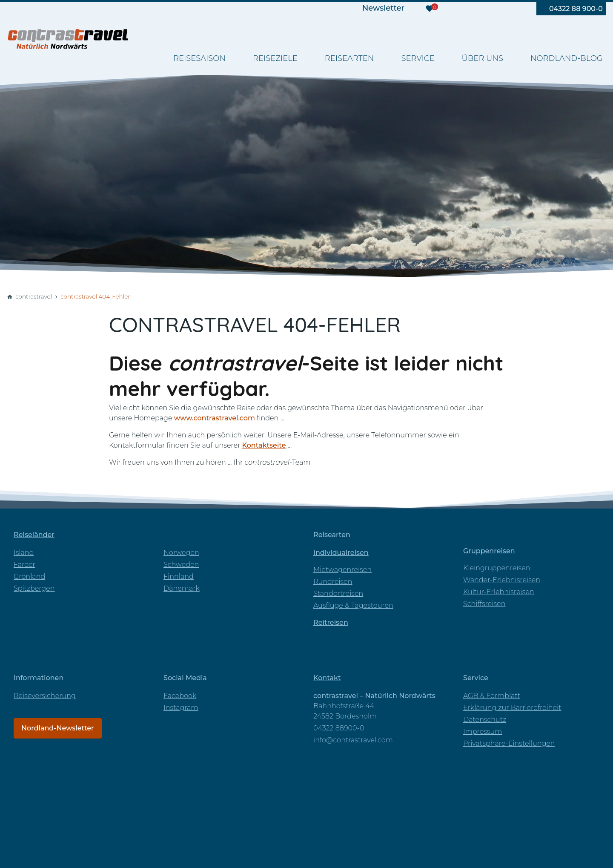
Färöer (24, 565)
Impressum (483, 731)
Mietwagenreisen (342, 570)
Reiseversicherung (45, 696)
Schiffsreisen (484, 604)
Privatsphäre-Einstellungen (509, 743)
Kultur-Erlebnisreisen (499, 592)
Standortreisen (338, 594)
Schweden (181, 565)
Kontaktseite (264, 445)
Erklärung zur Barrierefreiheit (512, 708)
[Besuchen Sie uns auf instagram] (496, 9)
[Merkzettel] (430, 9)
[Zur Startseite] (68, 38)
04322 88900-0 (339, 728)
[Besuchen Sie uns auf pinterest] (514, 9)
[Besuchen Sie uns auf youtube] (478, 9)
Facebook (180, 696)
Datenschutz (485, 720)
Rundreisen (333, 582)
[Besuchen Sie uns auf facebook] (460, 9)
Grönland (29, 576)
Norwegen (181, 553)
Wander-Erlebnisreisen (502, 580)
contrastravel (34, 296)
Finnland (179, 576)
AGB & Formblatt (492, 696)
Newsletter (383, 8)
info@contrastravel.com (353, 740)
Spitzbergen (34, 588)
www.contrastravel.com (215, 418)
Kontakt (327, 678)
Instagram (181, 708)
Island (24, 553)
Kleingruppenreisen (497, 568)
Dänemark (182, 588)
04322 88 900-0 (576, 9)
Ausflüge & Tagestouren (353, 605)
